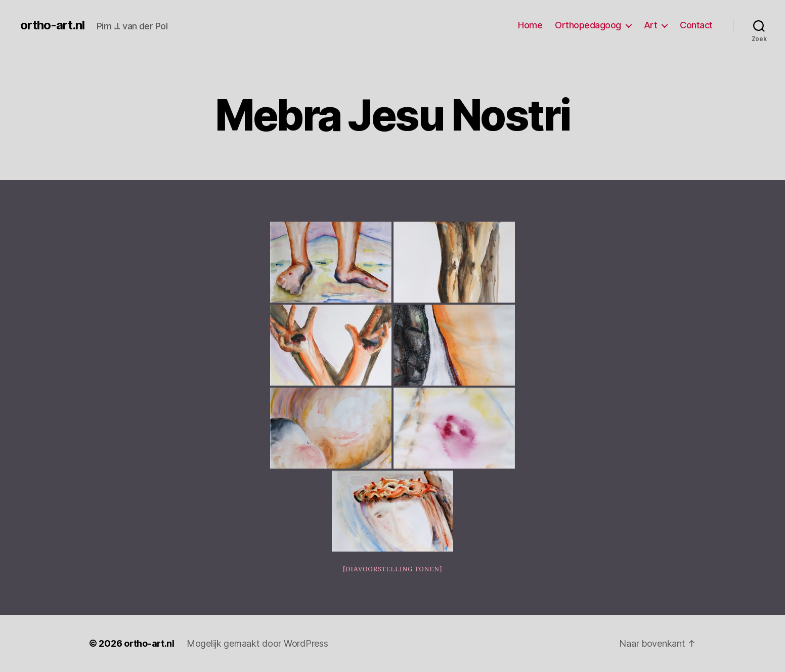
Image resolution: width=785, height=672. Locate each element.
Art (651, 25)
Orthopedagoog (588, 25)
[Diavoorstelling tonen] (393, 569)
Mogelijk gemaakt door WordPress (257, 643)
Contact (696, 25)
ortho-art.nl (52, 25)
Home (530, 25)
